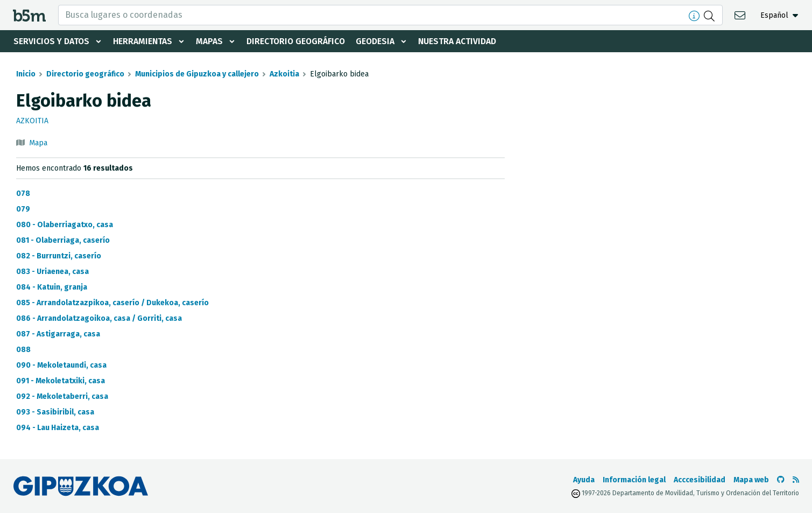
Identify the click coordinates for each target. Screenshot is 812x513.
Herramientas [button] (144, 41)
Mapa (38, 143)
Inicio (26, 74)
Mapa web (751, 480)
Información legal (634, 480)
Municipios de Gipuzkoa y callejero (197, 74)
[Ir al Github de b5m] (781, 480)
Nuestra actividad (462, 41)
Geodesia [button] (380, 41)
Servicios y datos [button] (52, 41)
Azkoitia (284, 74)
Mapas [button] (211, 41)
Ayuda (584, 480)
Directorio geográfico (299, 41)
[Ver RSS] (796, 480)
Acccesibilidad (700, 480)
